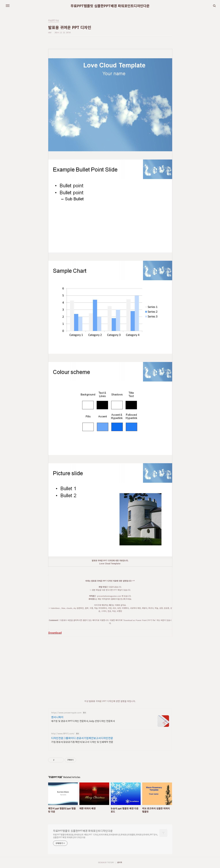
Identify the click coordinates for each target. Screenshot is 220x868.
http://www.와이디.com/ (63, 734)
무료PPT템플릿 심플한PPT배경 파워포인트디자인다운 (110, 6)
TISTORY (111, 862)
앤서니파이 (57, 717)
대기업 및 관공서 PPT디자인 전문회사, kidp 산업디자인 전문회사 (83, 721)
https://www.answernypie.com (66, 713)
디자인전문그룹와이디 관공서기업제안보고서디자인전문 (82, 738)
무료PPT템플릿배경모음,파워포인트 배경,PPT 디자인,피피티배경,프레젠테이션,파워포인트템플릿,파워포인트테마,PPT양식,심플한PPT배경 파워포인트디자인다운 (105, 836)
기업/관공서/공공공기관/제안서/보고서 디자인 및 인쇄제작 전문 (82, 742)
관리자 (120, 862)
